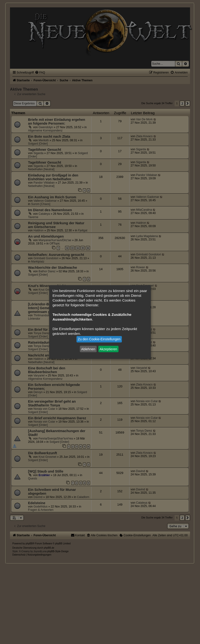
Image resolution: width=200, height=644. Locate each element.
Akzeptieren (108, 349)
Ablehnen (88, 349)
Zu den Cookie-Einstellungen (99, 339)
